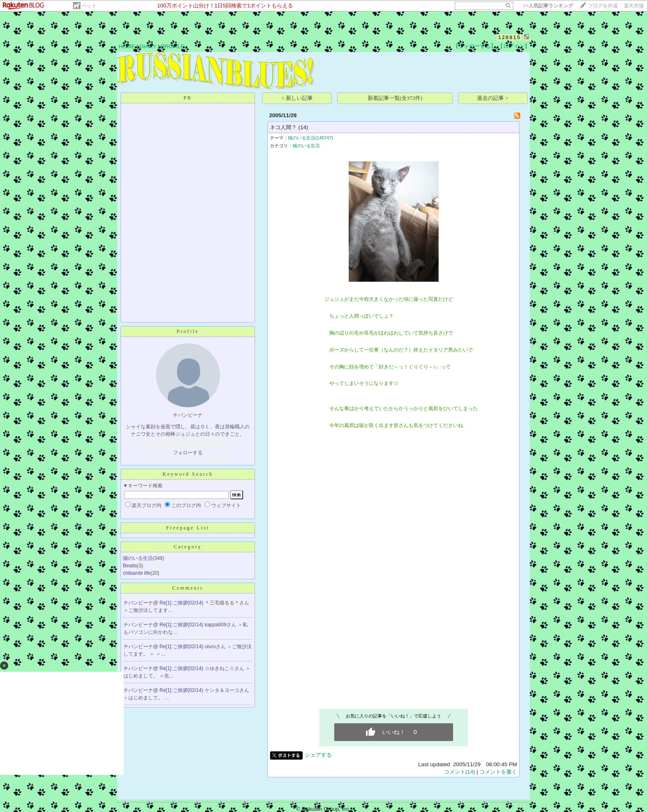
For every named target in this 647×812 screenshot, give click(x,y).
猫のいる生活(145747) (311, 138)
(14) (303, 127)
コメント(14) (460, 772)
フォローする (188, 453)
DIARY (148, 46)
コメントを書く (498, 772)
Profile (188, 331)
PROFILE (173, 46)
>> (548, 6)
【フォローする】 (475, 46)
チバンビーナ (138, 603)
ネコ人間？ (283, 127)
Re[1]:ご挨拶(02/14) (182, 603)
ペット (89, 6)
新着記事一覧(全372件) (395, 98)
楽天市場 (634, 6)
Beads (130, 566)
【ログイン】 (514, 46)
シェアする (318, 755)
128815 (509, 37)
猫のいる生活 (138, 558)
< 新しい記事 (297, 98)
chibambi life (137, 573)
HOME (127, 46)
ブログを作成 (603, 6)
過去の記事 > (493, 98)
